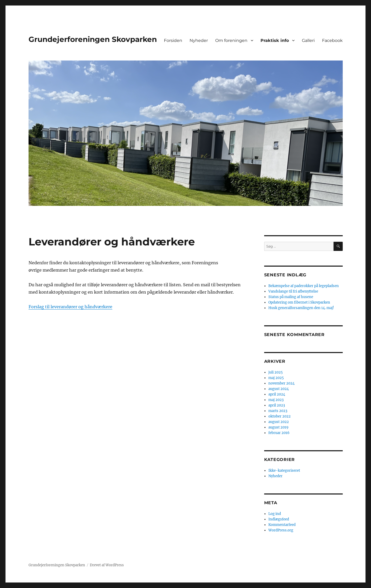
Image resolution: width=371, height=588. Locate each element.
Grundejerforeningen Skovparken (93, 39)
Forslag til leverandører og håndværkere (70, 307)
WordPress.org (281, 530)
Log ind (275, 514)
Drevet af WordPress (107, 565)
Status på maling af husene (291, 297)
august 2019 (278, 427)
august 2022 (279, 422)
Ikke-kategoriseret (284, 471)
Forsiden (173, 40)
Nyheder (199, 40)
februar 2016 (279, 433)
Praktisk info (275, 40)
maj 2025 (276, 378)
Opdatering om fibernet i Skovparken (299, 302)
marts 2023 (278, 411)
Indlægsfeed (279, 519)
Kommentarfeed (282, 525)
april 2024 (277, 394)
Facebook (332, 40)
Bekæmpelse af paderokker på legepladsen (304, 286)
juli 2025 (276, 372)
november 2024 (281, 383)
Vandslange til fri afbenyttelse (293, 291)
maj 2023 (276, 400)
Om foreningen (231, 40)
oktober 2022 (279, 416)
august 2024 (279, 389)
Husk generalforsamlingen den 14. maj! (301, 308)
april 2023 (277, 405)
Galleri (308, 40)
